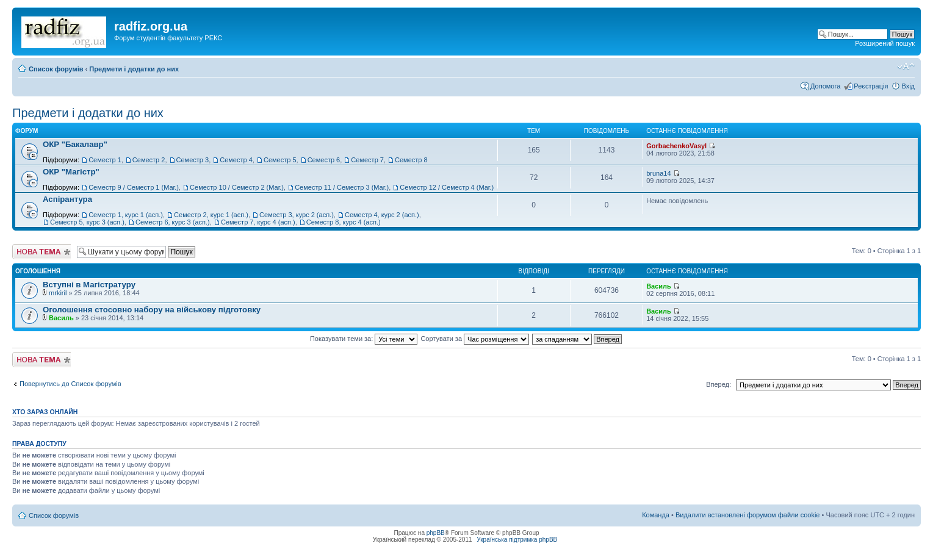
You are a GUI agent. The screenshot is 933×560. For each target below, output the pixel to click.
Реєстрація (871, 86)
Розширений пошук (885, 43)
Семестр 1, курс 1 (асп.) (126, 215)
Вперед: (719, 384)
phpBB (436, 533)
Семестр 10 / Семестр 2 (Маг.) (237, 187)
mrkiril (58, 293)
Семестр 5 (280, 160)
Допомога (825, 86)
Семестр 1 (105, 160)
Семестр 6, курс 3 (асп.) (173, 222)
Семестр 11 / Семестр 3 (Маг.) (342, 187)
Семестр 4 (236, 160)
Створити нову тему (41, 252)
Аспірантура (67, 199)
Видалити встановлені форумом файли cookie (748, 515)
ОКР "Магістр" (71, 172)
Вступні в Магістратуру (89, 285)
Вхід (908, 86)
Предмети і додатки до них (134, 69)
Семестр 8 (411, 160)
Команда (656, 515)
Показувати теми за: (364, 339)
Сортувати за (475, 339)
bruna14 (658, 173)
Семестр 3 (193, 160)
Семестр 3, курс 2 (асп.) (297, 215)
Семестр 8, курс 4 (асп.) (344, 222)
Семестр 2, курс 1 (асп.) (211, 215)
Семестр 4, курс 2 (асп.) (382, 215)
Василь (659, 286)
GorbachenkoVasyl (676, 146)
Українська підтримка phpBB (517, 540)
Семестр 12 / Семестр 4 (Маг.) (447, 187)
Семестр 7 (367, 160)
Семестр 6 (324, 160)
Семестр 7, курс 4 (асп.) (258, 222)
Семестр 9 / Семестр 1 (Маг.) (134, 187)
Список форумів (56, 69)
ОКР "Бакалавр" (75, 144)
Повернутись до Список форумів (70, 384)
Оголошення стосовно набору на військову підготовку (152, 310)
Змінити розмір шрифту (906, 66)
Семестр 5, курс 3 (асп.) (87, 222)
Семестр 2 (149, 160)
